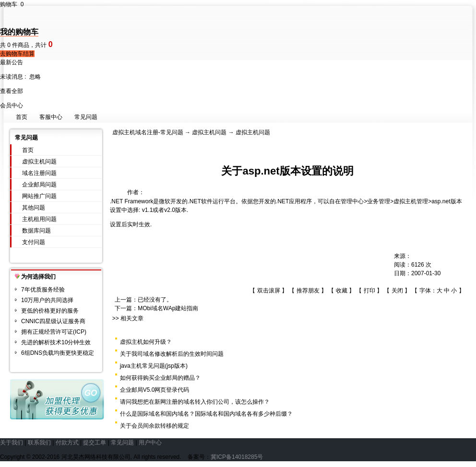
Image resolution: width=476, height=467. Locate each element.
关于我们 (12, 443)
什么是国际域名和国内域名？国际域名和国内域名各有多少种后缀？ (206, 414)
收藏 (342, 291)
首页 (22, 117)
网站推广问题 (39, 196)
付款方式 (67, 443)
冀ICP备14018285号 (237, 457)
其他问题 (34, 208)
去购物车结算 (17, 54)
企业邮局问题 (39, 185)
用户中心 (150, 443)
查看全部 (12, 91)
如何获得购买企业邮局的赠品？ (160, 378)
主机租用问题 (39, 219)
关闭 (397, 291)
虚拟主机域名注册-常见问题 (148, 132)
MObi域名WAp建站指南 (168, 308)
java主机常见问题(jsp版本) (154, 366)
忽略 (35, 77)
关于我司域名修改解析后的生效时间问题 (172, 354)
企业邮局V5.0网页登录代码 (155, 390)
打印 (369, 291)
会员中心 (12, 105)
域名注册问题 (39, 173)
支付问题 (34, 242)
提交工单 (95, 443)
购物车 (12, 4)
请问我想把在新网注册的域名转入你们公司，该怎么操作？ (195, 402)
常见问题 (86, 117)
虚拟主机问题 (39, 162)
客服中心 (51, 117)
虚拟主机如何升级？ (146, 342)
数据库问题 (36, 231)
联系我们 (39, 443)
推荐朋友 (308, 291)
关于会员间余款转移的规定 (155, 426)
